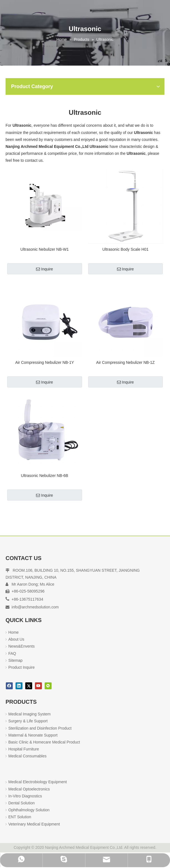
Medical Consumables (27, 756)
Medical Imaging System (30, 714)
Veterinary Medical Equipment (34, 824)
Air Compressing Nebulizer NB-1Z (125, 362)
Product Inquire (21, 667)
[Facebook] (9, 686)
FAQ (12, 653)
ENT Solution (20, 817)
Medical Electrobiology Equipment (38, 782)
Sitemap (15, 660)
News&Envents (21, 646)
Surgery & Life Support (28, 721)
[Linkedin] (19, 686)
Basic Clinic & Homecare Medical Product (44, 742)
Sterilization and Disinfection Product (40, 728)
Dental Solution (21, 803)
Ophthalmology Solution (29, 810)
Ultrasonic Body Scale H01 (125, 249)
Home (13, 632)
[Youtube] (38, 686)
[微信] (48, 686)
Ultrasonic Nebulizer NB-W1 (45, 249)
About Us (16, 639)
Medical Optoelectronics (29, 789)
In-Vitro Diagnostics (25, 796)
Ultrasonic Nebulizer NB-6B (45, 476)
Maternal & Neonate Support (33, 735)
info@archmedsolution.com (35, 607)
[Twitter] (29, 686)
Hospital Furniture (24, 749)
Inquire (45, 269)
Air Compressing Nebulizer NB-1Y (45, 362)
